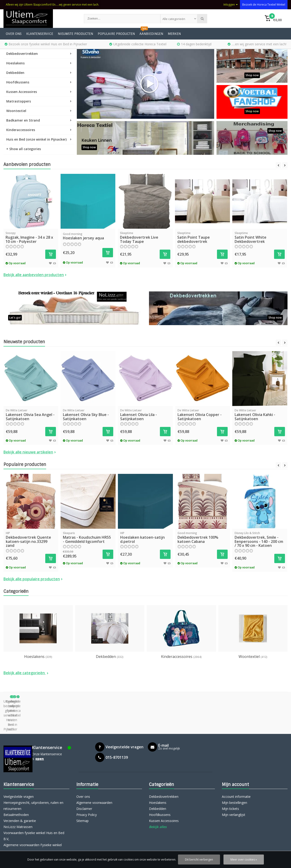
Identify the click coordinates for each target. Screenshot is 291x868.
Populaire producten (116, 34)
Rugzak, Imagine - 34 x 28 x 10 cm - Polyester (31, 237)
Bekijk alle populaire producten (33, 579)
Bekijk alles (158, 794)
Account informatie (236, 764)
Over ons (14, 34)
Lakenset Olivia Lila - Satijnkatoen (145, 415)
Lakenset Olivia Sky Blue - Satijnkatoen (88, 415)
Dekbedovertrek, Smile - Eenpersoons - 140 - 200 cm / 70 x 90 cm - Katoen (260, 540)
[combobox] (179, 19)
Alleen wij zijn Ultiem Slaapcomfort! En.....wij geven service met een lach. (52, 5)
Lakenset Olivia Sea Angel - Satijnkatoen (31, 415)
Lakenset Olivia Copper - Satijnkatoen (203, 415)
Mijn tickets (230, 776)
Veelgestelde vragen (19, 764)
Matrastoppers (39, 101)
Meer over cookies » (244, 860)
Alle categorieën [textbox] (174, 19)
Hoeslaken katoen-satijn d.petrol (145, 537)
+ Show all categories (24, 149)
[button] (273, 19)
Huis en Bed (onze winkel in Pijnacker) (39, 139)
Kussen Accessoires (39, 92)
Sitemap (82, 788)
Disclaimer (84, 776)
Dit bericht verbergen (199, 860)
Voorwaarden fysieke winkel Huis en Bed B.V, (34, 803)
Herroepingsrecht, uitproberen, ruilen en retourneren (33, 773)
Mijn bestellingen (234, 770)
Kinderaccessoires (39, 130)
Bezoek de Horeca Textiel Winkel (264, 5)
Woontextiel (39, 111)
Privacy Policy (87, 782)
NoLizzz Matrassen (18, 794)
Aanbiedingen (151, 34)
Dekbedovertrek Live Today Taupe (145, 237)
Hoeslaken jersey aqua (88, 236)
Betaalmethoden (16, 782)
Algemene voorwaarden (94, 770)
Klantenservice (40, 34)
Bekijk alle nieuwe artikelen (30, 452)
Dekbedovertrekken (39, 54)
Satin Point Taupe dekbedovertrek (202, 237)
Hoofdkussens (39, 82)
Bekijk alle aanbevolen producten (35, 275)
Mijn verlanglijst (234, 782)
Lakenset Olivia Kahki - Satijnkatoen (260, 415)
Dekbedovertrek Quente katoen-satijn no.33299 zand (31, 540)
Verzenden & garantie (20, 788)
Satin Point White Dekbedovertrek (260, 237)
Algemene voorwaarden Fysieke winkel (33, 812)
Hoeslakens (39, 63)
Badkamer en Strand (39, 120)
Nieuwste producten (75, 34)
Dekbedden (39, 73)
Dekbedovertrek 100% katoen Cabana (203, 537)
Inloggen (231, 5)
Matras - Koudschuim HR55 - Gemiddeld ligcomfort (88, 537)
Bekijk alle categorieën (26, 673)
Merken (174, 34)
